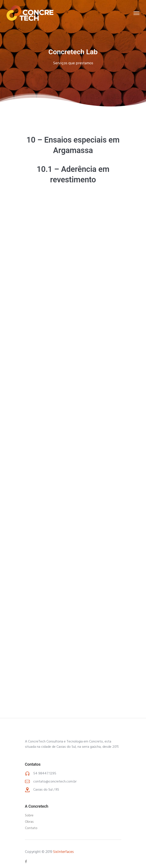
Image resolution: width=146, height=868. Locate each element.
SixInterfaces (63, 852)
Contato (31, 828)
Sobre (29, 816)
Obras (29, 822)
